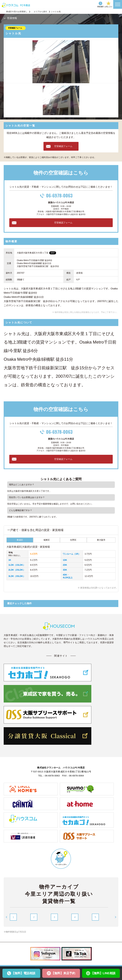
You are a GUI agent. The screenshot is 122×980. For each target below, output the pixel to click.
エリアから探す (40, 12)
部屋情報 (12, 18)
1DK (65, 560)
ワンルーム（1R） (71, 554)
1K (10, 560)
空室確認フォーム (15, 28)
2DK (65, 565)
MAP (53, 253)
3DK (65, 570)
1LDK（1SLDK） (17, 565)
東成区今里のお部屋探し (17, 12)
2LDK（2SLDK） (17, 570)
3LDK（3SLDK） (17, 576)
